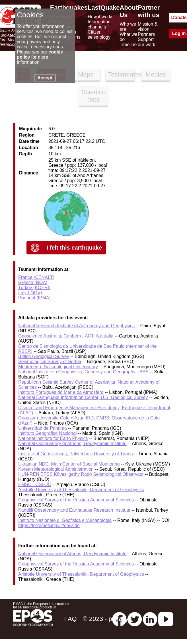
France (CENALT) (36, 277)
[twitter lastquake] (135, 619)
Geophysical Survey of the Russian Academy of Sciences (76, 500)
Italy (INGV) (30, 293)
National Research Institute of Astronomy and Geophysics (76, 326)
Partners (146, 34)
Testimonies (121, 74)
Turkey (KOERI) (34, 288)
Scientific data (94, 96)
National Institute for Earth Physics (53, 438)
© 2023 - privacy (106, 619)
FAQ (70, 619)
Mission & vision (148, 27)
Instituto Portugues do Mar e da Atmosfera (61, 392)
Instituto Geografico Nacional (47, 433)
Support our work (146, 42)
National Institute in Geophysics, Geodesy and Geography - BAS (83, 372)
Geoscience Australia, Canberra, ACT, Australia (66, 336)
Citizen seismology (99, 35)
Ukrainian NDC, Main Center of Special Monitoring (69, 464)
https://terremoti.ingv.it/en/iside (49, 525)
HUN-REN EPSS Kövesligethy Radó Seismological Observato (81, 474)
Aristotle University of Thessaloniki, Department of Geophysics (81, 490)
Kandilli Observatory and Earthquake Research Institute (74, 510)
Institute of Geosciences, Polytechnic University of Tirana (76, 454)
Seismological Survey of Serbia (50, 362)
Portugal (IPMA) (34, 298)
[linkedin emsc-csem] (150, 619)
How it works (101, 17)
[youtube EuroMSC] (166, 619)
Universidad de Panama (43, 428)
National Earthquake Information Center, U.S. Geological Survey (83, 397)
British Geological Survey (44, 356)
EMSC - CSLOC (35, 484)
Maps (86, 74)
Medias (156, 74)
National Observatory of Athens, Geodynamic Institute (72, 444)
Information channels (99, 24)
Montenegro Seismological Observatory (58, 367)
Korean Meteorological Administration (56, 469)
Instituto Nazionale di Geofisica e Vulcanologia (65, 520)
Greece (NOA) (33, 282)
